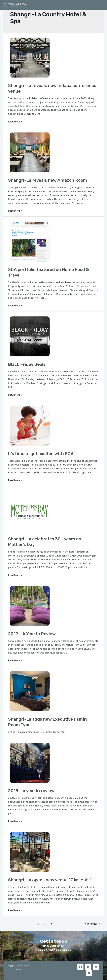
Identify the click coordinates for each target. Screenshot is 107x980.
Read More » (15, 122)
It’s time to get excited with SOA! (41, 454)
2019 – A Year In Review (32, 634)
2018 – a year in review (31, 791)
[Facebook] (80, 967)
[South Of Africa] (15, 5)
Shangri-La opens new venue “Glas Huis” (50, 880)
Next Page (93, 924)
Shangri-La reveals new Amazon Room (48, 180)
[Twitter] (88, 967)
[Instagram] (96, 967)
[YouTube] (89, 973)
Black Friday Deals (27, 364)
